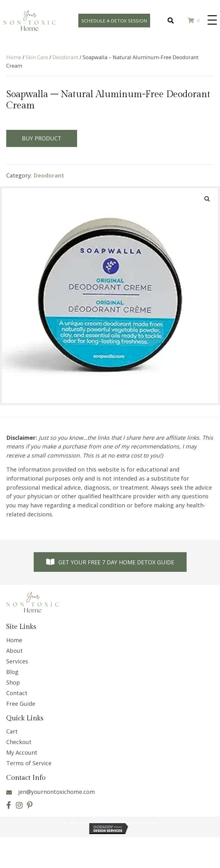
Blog (12, 672)
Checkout (19, 742)
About (15, 651)
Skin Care (37, 57)
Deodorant (65, 57)
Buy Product (42, 138)
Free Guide (21, 704)
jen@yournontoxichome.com (56, 792)
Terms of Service (29, 763)
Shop (13, 682)
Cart (12, 731)
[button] (212, 20)
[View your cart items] (195, 20)
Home (14, 57)
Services (17, 661)
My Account (22, 752)
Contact (17, 693)
